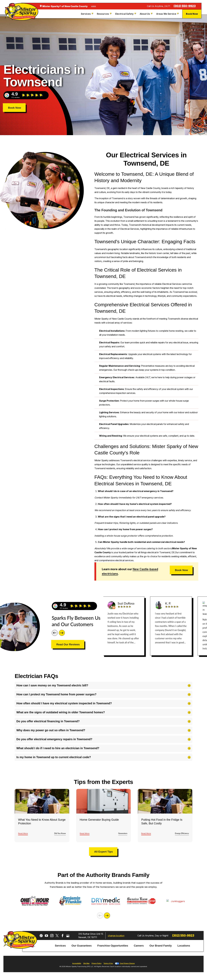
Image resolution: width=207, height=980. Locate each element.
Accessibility (77, 965)
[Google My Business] (68, 937)
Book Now (192, 14)
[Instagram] (52, 937)
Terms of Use (108, 965)
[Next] (62, 633)
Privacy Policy (97, 965)
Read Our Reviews (68, 644)
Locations (184, 947)
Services (60, 947)
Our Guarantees (82, 947)
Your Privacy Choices (125, 965)
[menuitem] (87, 14)
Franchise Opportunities (113, 947)
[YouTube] (46, 937)
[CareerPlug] (41, 937)
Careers (139, 947)
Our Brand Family (161, 947)
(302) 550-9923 (185, 6)
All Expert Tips (103, 852)
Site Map (86, 965)
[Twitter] (57, 937)
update (93, 6)
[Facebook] (63, 937)
